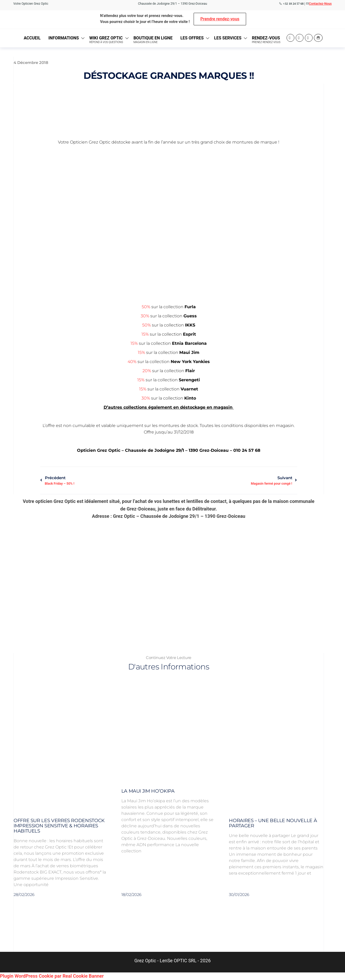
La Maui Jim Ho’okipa (148, 791)
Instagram (300, 38)
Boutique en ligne (153, 40)
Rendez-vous (266, 40)
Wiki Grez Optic (106, 40)
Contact (318, 38)
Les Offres (192, 38)
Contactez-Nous (320, 4)
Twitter (309, 38)
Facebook (290, 38)
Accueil (32, 38)
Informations (64, 38)
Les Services (228, 38)
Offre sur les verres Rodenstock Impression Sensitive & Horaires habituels (59, 826)
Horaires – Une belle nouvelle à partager (273, 823)
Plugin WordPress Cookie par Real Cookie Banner (52, 976)
